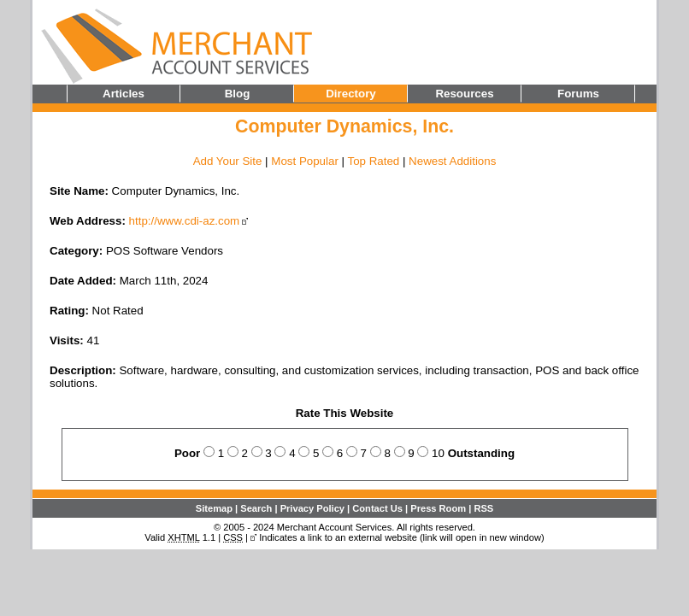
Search (256, 508)
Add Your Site (228, 161)
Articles (124, 94)
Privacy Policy (312, 508)
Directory (351, 94)
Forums (578, 94)
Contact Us (377, 508)
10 (438, 453)
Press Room (438, 508)
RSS (483, 508)
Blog (238, 94)
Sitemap (214, 508)
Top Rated (373, 161)
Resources (464, 94)
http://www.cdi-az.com (185, 221)
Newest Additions (452, 161)
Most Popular (305, 161)
